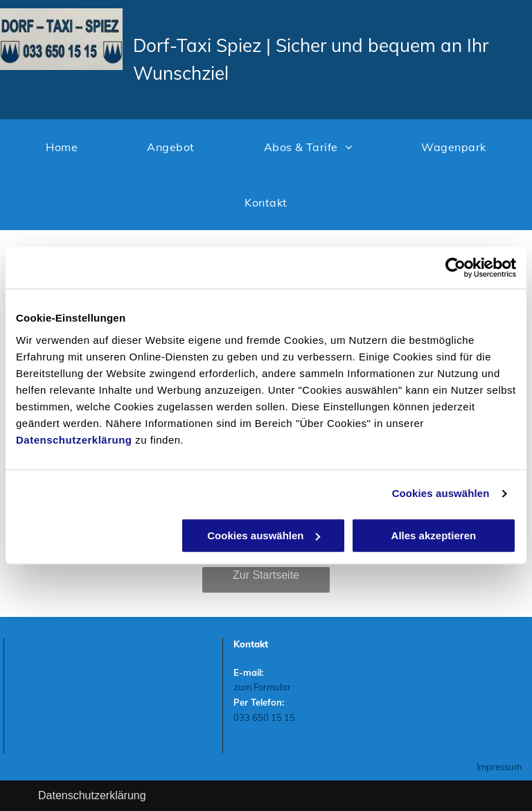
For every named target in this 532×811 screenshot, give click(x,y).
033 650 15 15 (264, 717)
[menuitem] (62, 147)
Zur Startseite (266, 575)
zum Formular (262, 687)
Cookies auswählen (441, 493)
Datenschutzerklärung (74, 440)
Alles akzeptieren (434, 535)
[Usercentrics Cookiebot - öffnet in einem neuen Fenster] (455, 268)
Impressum (499, 767)
